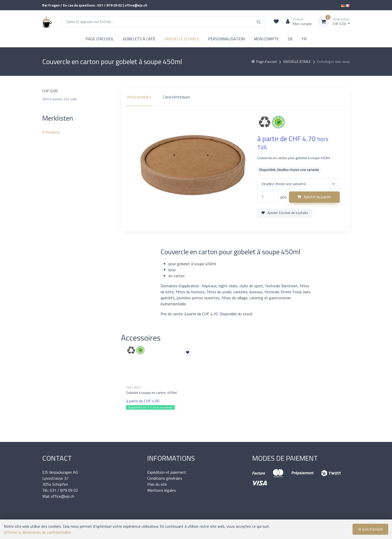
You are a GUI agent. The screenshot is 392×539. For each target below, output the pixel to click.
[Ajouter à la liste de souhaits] (187, 353)
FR (304, 39)
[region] (235, 97)
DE (290, 39)
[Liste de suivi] (276, 22)
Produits (51, 132)
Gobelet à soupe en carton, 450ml (151, 392)
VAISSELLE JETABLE (182, 39)
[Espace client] (297, 22)
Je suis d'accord (370, 529)
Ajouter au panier (314, 197)
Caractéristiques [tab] (177, 97)
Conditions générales (165, 478)
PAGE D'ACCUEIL (100, 39)
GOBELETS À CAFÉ (139, 39)
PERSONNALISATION (226, 39)
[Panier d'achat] (334, 22)
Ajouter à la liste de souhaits (285, 213)
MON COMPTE (266, 39)
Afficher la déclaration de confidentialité (37, 532)
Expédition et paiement (167, 472)
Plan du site (157, 484)
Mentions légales (162, 490)
